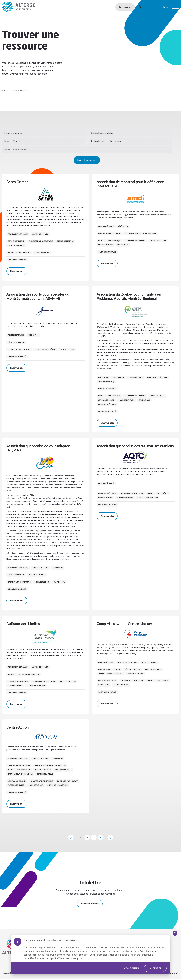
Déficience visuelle (16, 241)
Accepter (155, 964)
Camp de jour (123, 245)
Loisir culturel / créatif (135, 241)
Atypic (176, 973)
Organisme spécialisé (17, 260)
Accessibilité (7, 973)
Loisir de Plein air (42, 252)
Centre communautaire (148, 498)
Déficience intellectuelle (109, 233)
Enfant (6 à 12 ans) (136, 377)
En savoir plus (17, 271)
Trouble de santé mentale (19, 770)
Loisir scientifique (127, 400)
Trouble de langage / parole (41, 241)
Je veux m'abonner (90, 904)
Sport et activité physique (19, 252)
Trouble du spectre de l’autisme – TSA (140, 233)
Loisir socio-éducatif (107, 404)
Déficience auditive (16, 245)
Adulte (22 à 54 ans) (41, 234)
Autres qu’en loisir (158, 241)
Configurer (132, 964)
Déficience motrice (66, 241)
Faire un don (123, 7)
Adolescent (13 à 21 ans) (18, 234)
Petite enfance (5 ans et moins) (111, 377)
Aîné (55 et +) (124, 226)
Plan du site (20, 973)
